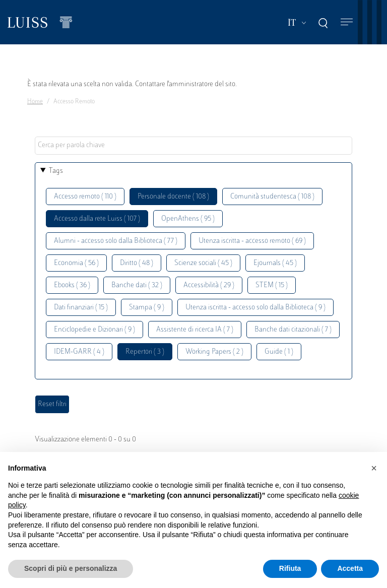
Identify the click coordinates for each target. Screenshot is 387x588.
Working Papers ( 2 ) (214, 352)
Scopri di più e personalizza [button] (71, 568)
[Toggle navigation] (347, 22)
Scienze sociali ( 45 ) (203, 263)
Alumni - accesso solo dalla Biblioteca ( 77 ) (116, 241)
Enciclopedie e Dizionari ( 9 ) (94, 330)
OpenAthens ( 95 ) (188, 219)
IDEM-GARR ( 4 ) (79, 352)
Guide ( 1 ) (279, 352)
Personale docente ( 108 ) (173, 197)
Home (35, 102)
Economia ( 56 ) (76, 263)
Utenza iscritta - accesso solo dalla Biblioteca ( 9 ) (255, 308)
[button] (374, 468)
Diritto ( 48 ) (137, 263)
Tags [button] (56, 171)
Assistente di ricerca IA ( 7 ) (195, 330)
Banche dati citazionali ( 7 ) (293, 330)
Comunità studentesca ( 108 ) (272, 197)
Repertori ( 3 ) (145, 352)
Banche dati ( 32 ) (137, 285)
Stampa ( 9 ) (147, 308)
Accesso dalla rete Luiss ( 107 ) (97, 219)
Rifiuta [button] (290, 568)
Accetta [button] (350, 568)
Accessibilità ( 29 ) (209, 285)
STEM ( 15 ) (272, 285)
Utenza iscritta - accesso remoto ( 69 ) (252, 241)
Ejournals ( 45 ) (275, 263)
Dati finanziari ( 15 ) (81, 308)
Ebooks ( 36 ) (72, 285)
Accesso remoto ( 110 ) (85, 197)
